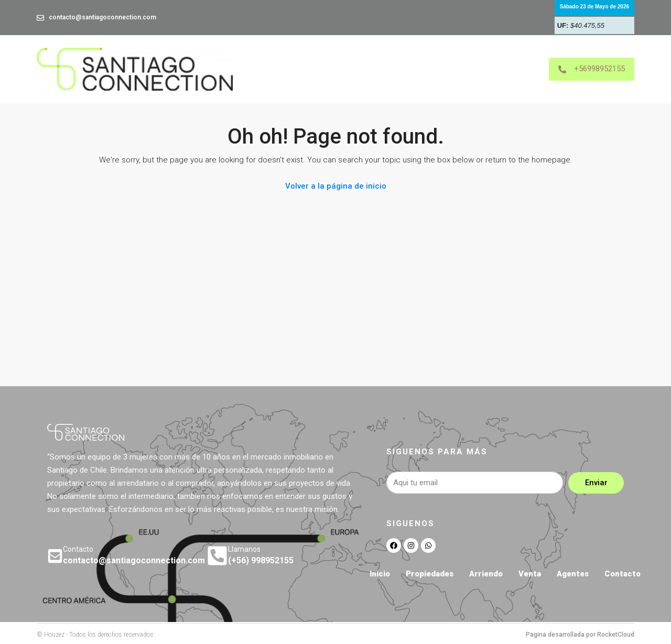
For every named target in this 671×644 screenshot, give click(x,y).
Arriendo (486, 574)
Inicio (380, 574)
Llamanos (244, 549)
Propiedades (430, 574)
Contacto (623, 574)
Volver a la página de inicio (336, 186)
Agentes (573, 574)
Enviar (596, 483)
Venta (530, 574)
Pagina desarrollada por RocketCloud (580, 635)
